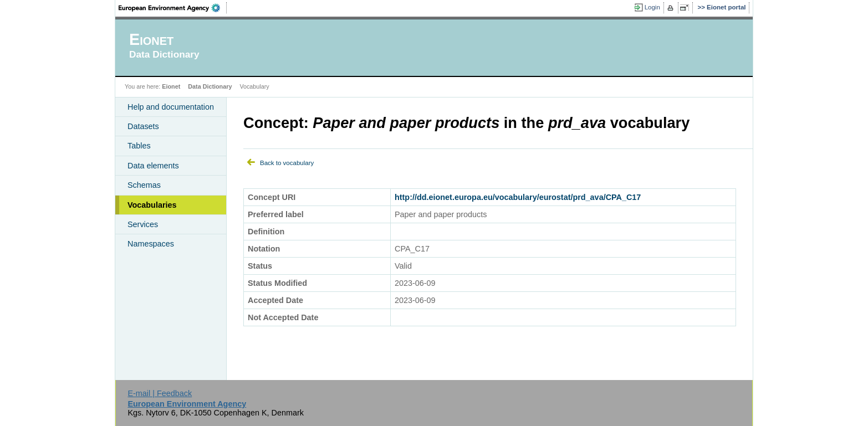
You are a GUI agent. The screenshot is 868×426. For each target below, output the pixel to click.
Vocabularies (152, 205)
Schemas (144, 185)
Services (143, 224)
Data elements (153, 166)
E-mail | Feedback (160, 393)
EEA (173, 8)
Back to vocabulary (287, 163)
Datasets (143, 126)
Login (652, 7)
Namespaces (151, 244)
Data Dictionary (210, 86)
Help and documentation (171, 107)
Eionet (171, 86)
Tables (139, 146)
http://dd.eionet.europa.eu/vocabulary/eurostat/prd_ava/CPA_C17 (518, 197)
